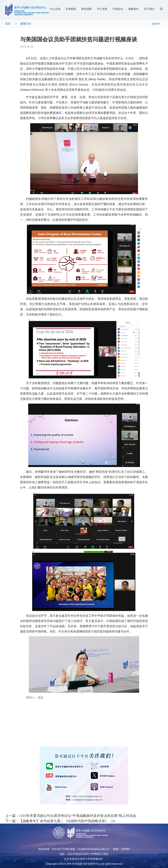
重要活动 (26, 24)
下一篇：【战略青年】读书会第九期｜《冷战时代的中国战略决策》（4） (61, 821)
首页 (8, 24)
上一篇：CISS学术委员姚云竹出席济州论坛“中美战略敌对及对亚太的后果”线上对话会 (71, 816)
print (156, 24)
